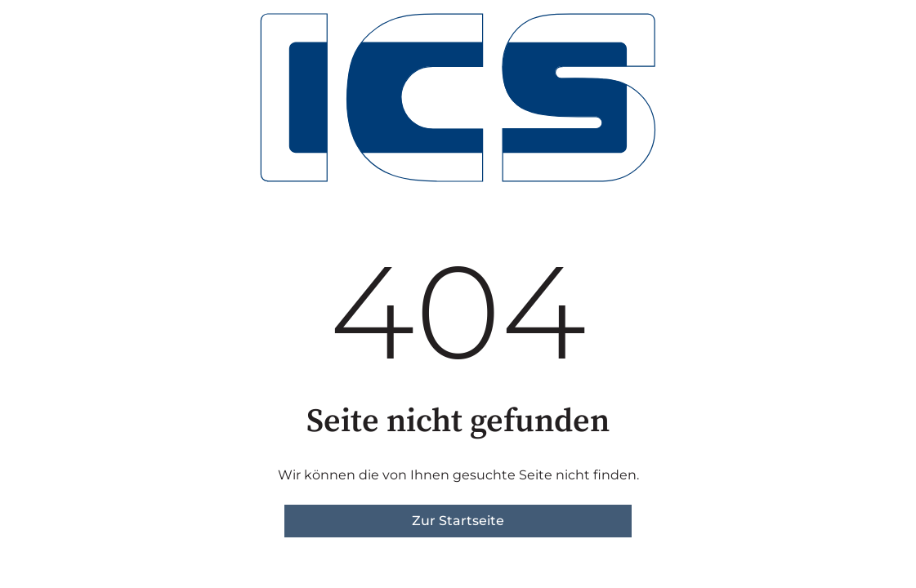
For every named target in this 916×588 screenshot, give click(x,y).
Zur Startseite (458, 521)
